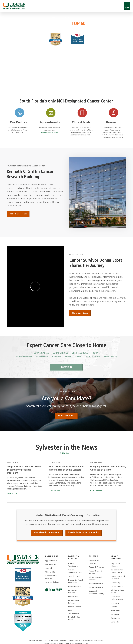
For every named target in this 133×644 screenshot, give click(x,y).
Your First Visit (74, 576)
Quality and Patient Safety (117, 598)
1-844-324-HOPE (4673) (50, 133)
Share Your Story (80, 313)
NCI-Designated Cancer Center (117, 571)
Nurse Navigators (75, 587)
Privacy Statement (61, 640)
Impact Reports (117, 587)
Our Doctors (18, 123)
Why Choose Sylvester (116, 565)
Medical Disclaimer (36, 640)
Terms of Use (49, 640)
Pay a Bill (49, 568)
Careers (114, 607)
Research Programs (97, 567)
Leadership (115, 603)
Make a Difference (18, 214)
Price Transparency (74, 612)
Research (112, 123)
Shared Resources (96, 584)
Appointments (50, 123)
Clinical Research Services (96, 579)
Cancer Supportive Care (75, 571)
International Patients (74, 602)
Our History (116, 583)
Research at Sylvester (94, 562)
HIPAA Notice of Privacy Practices (81, 640)
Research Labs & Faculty (96, 572)
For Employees (99, 640)
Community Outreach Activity (97, 593)
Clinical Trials (81, 123)
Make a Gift (50, 572)
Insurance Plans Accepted (51, 577)
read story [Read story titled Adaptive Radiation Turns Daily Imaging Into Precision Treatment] (13, 494)
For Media (115, 614)
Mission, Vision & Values (118, 592)
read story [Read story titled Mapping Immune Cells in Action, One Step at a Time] (96, 491)
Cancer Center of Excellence (118, 578)
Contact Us (115, 618)
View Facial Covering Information (84, 532)
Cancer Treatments (73, 565)
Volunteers (115, 611)
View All (67, 453)
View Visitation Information (47, 532)
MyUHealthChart (52, 582)
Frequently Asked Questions (76, 581)
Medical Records (75, 607)
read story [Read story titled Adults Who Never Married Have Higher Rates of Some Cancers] (54, 491)
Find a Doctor (51, 565)
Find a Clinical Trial (66, 416)
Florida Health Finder (74, 618)
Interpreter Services (73, 592)
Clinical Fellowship (96, 588)
